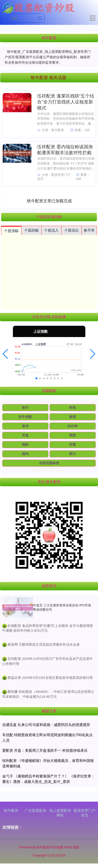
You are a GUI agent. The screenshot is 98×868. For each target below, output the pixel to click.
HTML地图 (72, 847)
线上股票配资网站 (60, 813)
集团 (73, 417)
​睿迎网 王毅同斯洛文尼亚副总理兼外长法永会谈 (44, 644)
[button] (5, 354)
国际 (25, 444)
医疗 (73, 454)
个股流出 (72, 230)
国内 (25, 454)
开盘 (25, 435)
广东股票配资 (36, 811)
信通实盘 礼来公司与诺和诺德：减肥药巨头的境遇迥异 (46, 725)
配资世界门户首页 (85, 813)
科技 (73, 407)
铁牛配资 (11, 811)
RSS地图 (57, 847)
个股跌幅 (31, 230)
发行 (25, 407)
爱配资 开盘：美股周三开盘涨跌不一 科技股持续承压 (45, 750)
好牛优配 (25, 417)
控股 (73, 444)
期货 (73, 435)
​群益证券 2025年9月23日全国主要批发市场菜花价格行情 (50, 678)
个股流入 (51, 230)
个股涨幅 (11, 231)
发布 (25, 426)
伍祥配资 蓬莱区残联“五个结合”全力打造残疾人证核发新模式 (66, 102)
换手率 (89, 230)
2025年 (73, 426)
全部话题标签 (49, 463)
